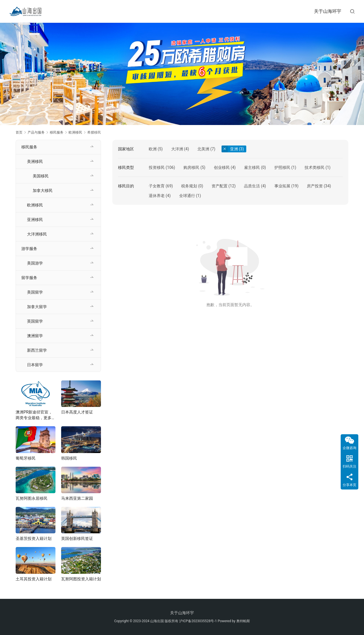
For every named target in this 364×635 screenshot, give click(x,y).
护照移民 (282, 167)
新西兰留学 (37, 350)
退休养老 (157, 196)
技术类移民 (315, 167)
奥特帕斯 (243, 621)
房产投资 (315, 186)
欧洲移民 (35, 205)
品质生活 (252, 186)
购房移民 (191, 167)
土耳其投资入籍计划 (34, 579)
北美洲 (203, 149)
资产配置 (220, 186)
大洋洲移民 (37, 234)
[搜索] (352, 11)
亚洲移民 (35, 220)
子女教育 (157, 186)
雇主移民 (252, 167)
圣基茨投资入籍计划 (34, 538)
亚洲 (234, 149)
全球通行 (187, 196)
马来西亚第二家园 (77, 498)
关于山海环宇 (328, 11)
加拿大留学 (37, 307)
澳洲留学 (35, 336)
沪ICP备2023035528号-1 (198, 621)
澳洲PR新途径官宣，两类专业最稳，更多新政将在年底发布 (36, 415)
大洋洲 (177, 149)
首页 (19, 132)
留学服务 (29, 278)
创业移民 (222, 167)
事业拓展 (282, 186)
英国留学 (35, 321)
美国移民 (41, 176)
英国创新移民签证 (77, 538)
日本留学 (35, 365)
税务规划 (189, 186)
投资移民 (157, 167)
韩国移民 (69, 458)
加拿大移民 (43, 190)
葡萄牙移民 (26, 458)
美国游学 (35, 263)
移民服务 (29, 147)
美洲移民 (35, 161)
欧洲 (153, 149)
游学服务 (29, 249)
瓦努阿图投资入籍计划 (81, 579)
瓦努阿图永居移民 (32, 498)
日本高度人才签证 (77, 412)
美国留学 (35, 292)
